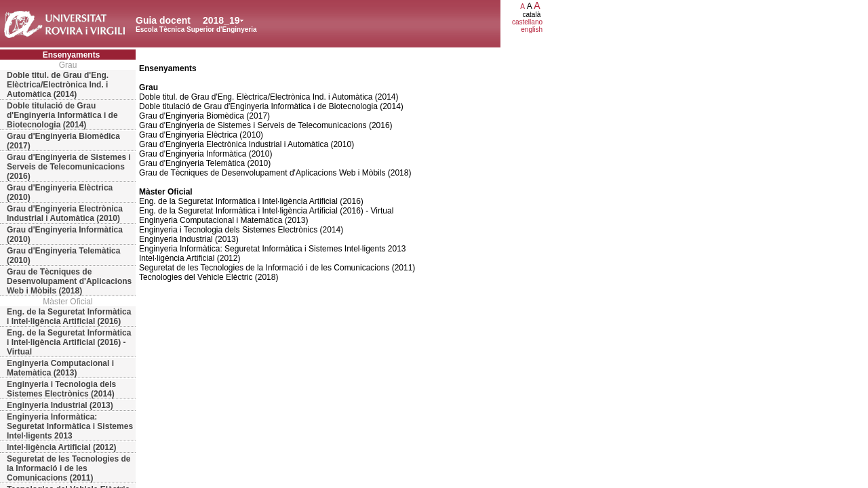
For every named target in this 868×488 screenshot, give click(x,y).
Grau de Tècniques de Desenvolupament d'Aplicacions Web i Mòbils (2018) (69, 281)
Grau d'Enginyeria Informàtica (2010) (65, 235)
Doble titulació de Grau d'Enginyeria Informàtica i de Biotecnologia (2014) (62, 115)
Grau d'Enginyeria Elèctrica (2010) (60, 192)
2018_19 (221, 20)
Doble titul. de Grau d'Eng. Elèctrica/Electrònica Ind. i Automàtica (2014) (58, 85)
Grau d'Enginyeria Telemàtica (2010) (63, 256)
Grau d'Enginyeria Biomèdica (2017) (63, 141)
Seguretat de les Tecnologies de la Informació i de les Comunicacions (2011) (69, 468)
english (532, 29)
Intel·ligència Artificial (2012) (62, 447)
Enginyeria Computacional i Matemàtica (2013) (60, 368)
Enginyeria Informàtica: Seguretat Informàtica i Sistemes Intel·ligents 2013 (70, 426)
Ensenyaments (72, 55)
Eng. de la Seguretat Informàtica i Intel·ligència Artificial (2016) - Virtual (69, 342)
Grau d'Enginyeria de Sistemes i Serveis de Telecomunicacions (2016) (69, 167)
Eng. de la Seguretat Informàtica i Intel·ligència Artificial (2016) (69, 317)
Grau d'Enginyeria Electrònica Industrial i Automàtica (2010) (65, 213)
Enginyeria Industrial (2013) (60, 405)
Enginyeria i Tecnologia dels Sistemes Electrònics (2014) (61, 389)
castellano (527, 22)
